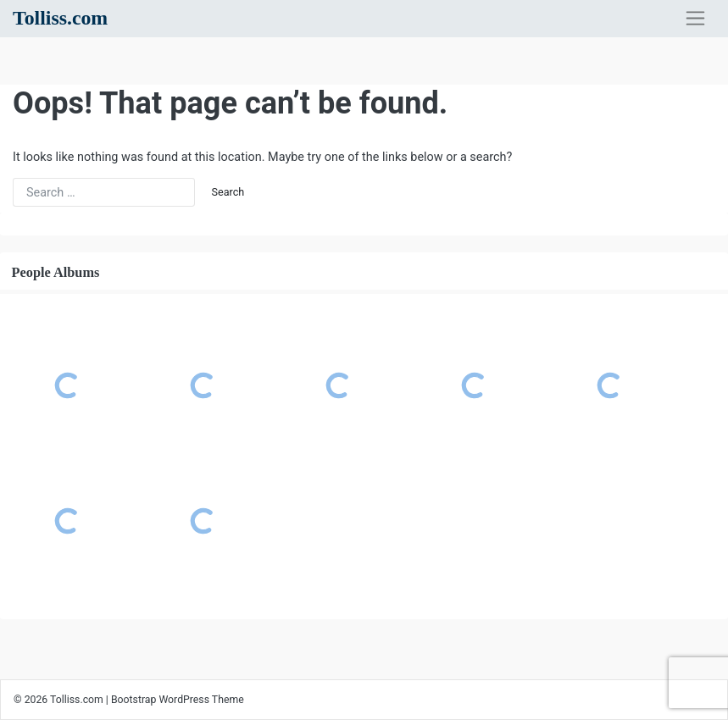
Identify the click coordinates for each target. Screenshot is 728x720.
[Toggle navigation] (695, 19)
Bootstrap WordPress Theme (178, 700)
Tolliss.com (60, 18)
